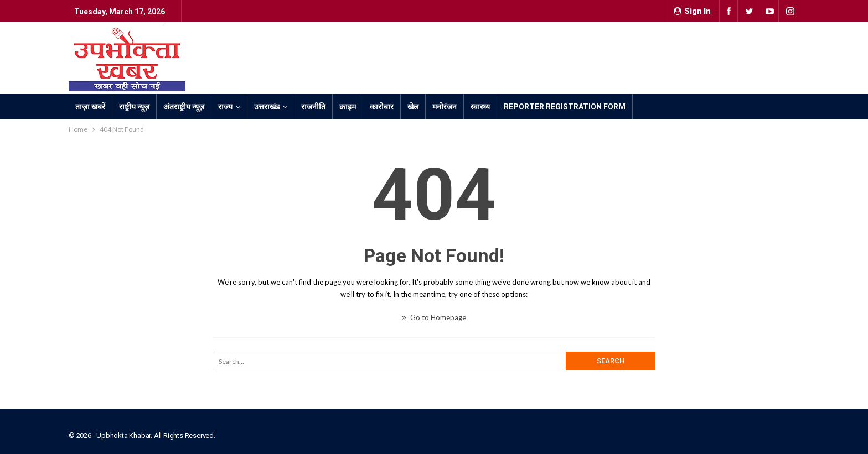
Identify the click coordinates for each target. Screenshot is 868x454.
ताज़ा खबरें (90, 107)
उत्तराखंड (267, 107)
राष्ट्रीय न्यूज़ (134, 107)
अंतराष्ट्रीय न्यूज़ (184, 107)
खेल (413, 107)
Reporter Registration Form (565, 107)
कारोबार (382, 107)
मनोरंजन (445, 107)
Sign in (692, 11)
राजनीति (313, 107)
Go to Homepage (434, 317)
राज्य (225, 107)
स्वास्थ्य (480, 107)
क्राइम (348, 107)
